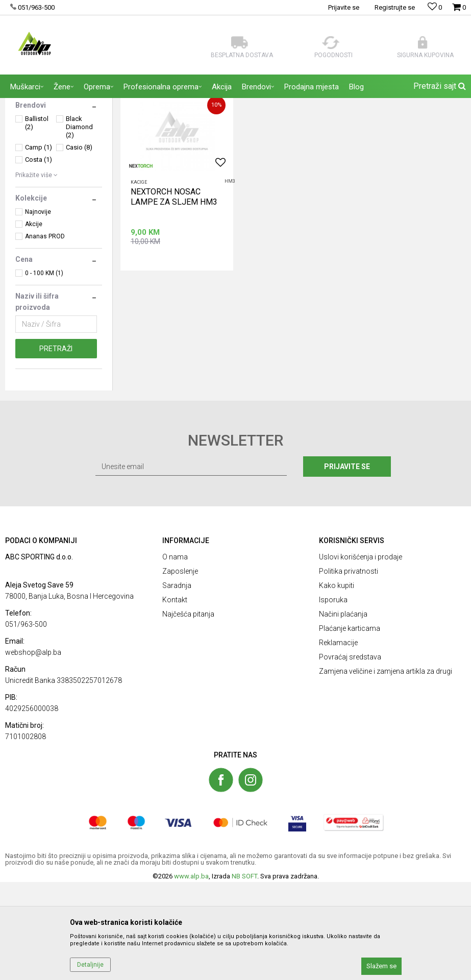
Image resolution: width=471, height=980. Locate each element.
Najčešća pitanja (188, 712)
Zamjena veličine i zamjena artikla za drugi (386, 769)
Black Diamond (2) (79, 225)
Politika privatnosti (349, 669)
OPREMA (32, 160)
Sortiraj (392, 125)
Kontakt (175, 698)
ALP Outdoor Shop (30, 105)
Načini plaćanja (343, 712)
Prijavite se (348, 565)
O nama (175, 655)
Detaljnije (90, 965)
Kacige (139, 280)
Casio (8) (79, 245)
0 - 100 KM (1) (44, 371)
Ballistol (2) (37, 221)
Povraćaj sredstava (350, 755)
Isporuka (333, 698)
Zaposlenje (180, 669)
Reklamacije (338, 741)
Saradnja (177, 683)
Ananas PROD (45, 334)
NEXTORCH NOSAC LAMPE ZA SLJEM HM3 (174, 294)
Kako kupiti (337, 683)
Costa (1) (39, 258)
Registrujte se (395, 7)
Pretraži (56, 447)
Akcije (34, 322)
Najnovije (38, 310)
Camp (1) (39, 245)
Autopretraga (349, 125)
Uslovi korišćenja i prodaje (361, 655)
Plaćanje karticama (350, 726)
